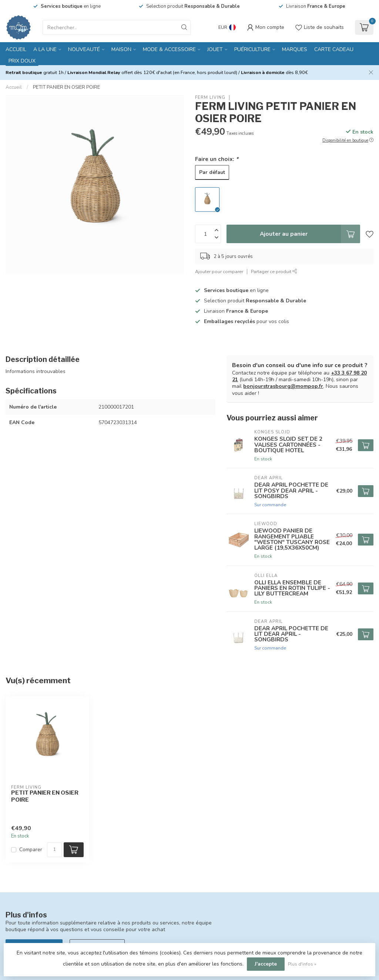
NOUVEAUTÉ (84, 49)
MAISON (121, 49)
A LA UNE (45, 49)
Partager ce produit (274, 271)
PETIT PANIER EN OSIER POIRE (66, 87)
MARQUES (295, 49)
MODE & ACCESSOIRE (169, 49)
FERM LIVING (210, 98)
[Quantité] (54, 850)
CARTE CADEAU (334, 49)
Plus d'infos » (302, 964)
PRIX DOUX (22, 61)
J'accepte (266, 964)
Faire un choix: (217, 159)
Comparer (31, 850)
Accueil (16, 49)
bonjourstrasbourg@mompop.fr (283, 386)
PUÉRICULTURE (252, 49)
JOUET (215, 49)
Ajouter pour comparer (219, 271)
